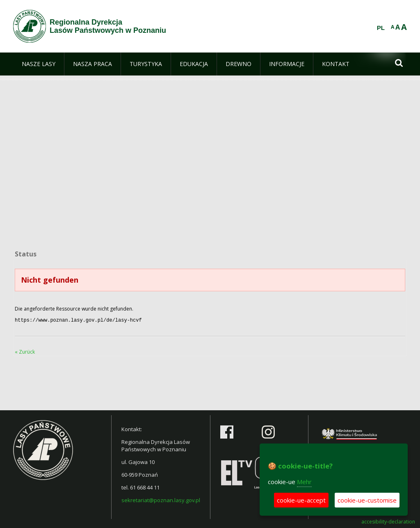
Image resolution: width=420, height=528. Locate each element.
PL (381, 28)
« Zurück (25, 351)
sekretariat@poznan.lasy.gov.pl (161, 499)
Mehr (304, 482)
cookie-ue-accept (301, 500)
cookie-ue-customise (367, 500)
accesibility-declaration (388, 521)
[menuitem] (39, 64)
